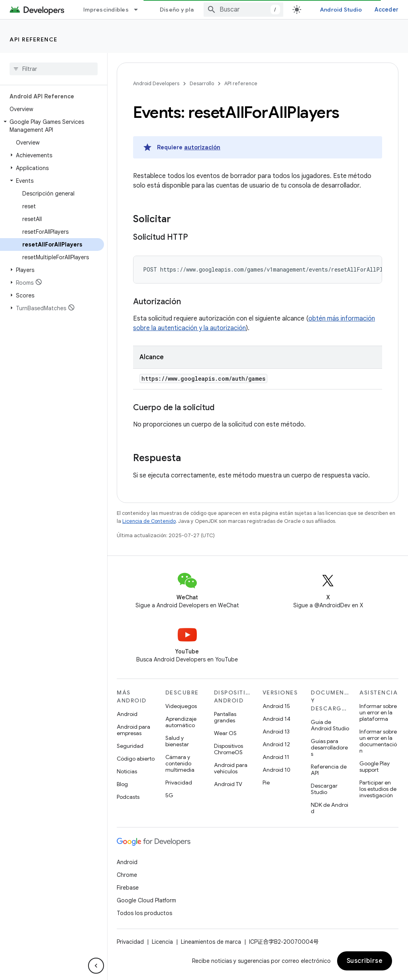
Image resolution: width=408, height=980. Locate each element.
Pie (266, 782)
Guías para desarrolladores (329, 747)
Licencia (162, 942)
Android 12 (276, 744)
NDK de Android (330, 808)
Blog (122, 784)
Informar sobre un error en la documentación (378, 741)
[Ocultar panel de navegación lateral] (96, 966)
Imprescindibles (106, 10)
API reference (34, 39)
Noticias (127, 771)
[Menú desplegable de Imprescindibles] (139, 10)
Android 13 (276, 732)
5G (169, 795)
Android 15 (276, 706)
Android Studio (341, 10)
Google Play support (375, 767)
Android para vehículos (231, 768)
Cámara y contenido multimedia (180, 763)
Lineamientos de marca (211, 942)
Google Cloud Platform (146, 900)
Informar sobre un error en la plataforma (378, 712)
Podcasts (128, 797)
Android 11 (276, 757)
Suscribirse (365, 961)
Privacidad (179, 782)
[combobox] (243, 10)
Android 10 (277, 770)
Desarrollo (202, 83)
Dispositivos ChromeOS (229, 749)
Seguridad (130, 746)
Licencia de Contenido (149, 521)
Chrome (127, 875)
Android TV (228, 784)
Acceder (386, 10)
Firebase (128, 888)
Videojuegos (181, 706)
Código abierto (136, 759)
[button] (52, 126)
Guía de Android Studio (330, 725)
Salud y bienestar (177, 741)
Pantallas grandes (225, 717)
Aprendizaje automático (181, 722)
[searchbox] (54, 69)
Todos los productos (144, 913)
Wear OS (225, 733)
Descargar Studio (324, 789)
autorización (202, 147)
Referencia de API (329, 770)
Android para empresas (133, 730)
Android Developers (156, 83)
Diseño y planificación (191, 10)
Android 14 (277, 719)
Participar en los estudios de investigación (378, 789)
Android (127, 714)
